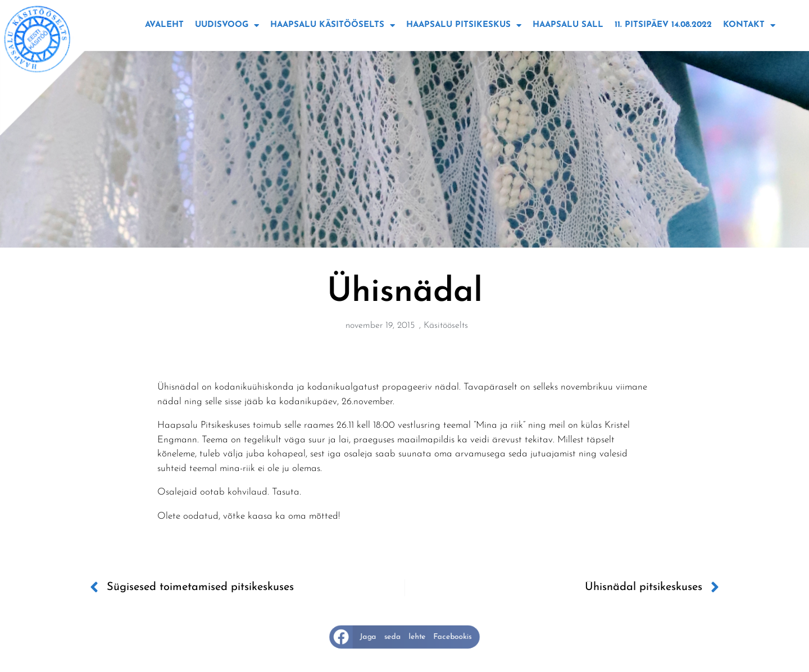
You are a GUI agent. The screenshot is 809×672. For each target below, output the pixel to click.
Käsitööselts (446, 326)
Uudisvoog (227, 26)
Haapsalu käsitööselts (333, 26)
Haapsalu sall (568, 25)
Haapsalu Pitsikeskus (464, 26)
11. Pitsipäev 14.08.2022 (663, 25)
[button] (404, 637)
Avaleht (164, 25)
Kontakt (749, 26)
